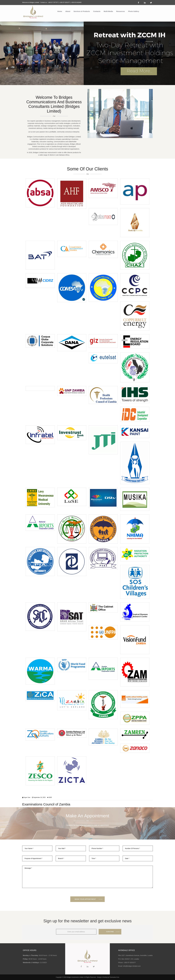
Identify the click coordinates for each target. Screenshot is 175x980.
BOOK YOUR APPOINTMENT (85, 899)
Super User (27, 797)
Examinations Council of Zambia (46, 804)
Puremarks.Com (114, 977)
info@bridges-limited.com (132, 966)
